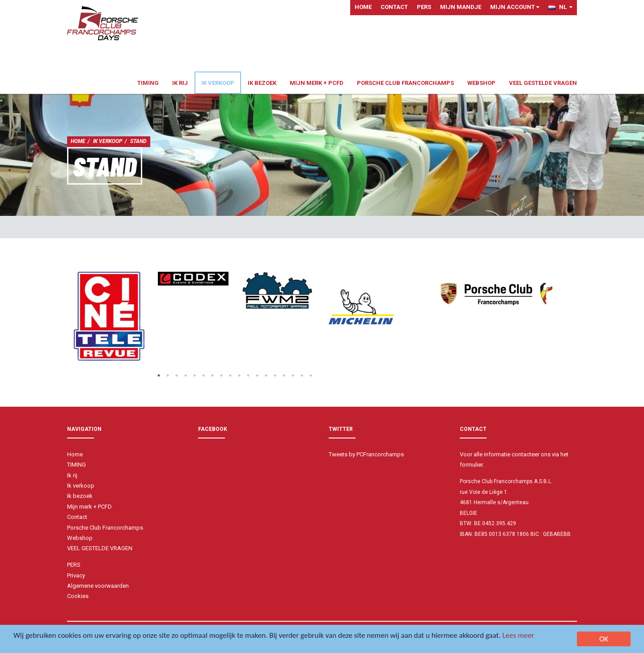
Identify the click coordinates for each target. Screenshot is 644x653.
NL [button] (560, 7)
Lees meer (518, 636)
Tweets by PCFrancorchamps (366, 454)
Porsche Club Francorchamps (405, 83)
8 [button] (221, 375)
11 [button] (248, 375)
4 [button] (186, 375)
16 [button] (293, 375)
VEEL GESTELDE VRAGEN (543, 83)
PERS (424, 7)
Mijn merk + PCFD (317, 83)
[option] (109, 316)
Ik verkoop (218, 83)
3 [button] (177, 375)
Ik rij (180, 83)
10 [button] (239, 375)
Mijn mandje (461, 7)
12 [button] (257, 375)
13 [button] (266, 375)
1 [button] (159, 375)
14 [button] (275, 375)
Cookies (78, 596)
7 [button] (212, 375)
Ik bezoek (262, 83)
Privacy (76, 575)
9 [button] (230, 375)
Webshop (481, 83)
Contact (394, 7)
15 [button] (284, 375)
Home (363, 7)
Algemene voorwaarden (98, 586)
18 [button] (311, 375)
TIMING (148, 83)
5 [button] (195, 375)
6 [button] (203, 375)
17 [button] (302, 375)
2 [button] (168, 375)
